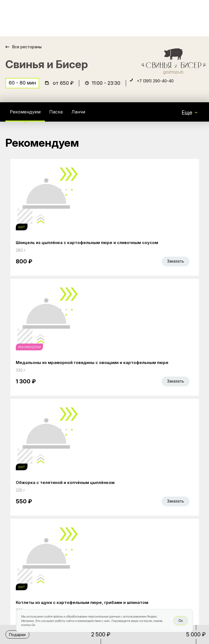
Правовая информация (92, 556)
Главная (86, 495)
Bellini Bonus (91, 518)
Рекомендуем (28, 116)
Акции (83, 506)
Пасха (63, 116)
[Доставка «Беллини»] (24, 18)
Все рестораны (30, 47)
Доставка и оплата (100, 541)
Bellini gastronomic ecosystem (162, 503)
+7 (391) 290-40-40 (161, 86)
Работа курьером (98, 529)
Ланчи (88, 116)
